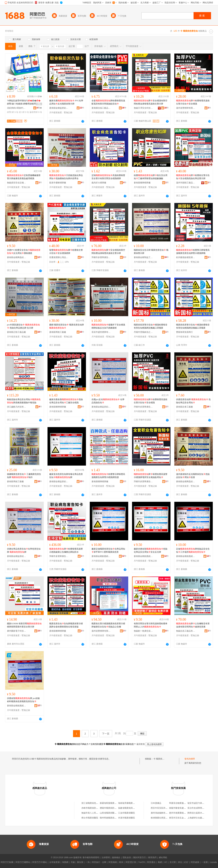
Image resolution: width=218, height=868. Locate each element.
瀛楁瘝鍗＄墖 (36, 112)
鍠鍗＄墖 (24, 112)
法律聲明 (106, 858)
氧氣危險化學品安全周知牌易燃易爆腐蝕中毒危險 (24, 401)
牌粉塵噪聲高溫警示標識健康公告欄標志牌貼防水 (66, 550)
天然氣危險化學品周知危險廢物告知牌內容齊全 (66, 177)
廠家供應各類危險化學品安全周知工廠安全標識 (66, 401)
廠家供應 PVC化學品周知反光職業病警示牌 (66, 102)
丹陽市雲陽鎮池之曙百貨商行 (143, 332)
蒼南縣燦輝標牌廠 (142, 183)
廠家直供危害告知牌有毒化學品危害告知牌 (66, 476)
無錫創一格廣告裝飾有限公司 (143, 631)
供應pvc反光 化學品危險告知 (108, 401)
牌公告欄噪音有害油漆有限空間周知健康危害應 (193, 625)
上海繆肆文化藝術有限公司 (200, 818)
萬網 (160, 862)
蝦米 (121, 862)
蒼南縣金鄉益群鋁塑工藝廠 (59, 108)
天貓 (73, 862)
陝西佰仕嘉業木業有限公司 (200, 813)
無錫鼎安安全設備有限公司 (17, 183)
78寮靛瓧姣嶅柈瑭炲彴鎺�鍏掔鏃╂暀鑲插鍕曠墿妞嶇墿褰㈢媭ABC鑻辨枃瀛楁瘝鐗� (24, 102)
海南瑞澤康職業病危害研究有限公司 (135, 803)
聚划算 (80, 862)
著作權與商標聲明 (91, 858)
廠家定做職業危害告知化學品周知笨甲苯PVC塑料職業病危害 (108, 550)
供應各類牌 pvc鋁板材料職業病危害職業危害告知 (23, 700)
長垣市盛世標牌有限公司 (101, 332)
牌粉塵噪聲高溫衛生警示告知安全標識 (193, 102)
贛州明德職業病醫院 (109, 818)
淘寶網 (65, 862)
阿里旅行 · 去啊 (99, 862)
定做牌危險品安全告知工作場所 (193, 550)
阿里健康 (195, 862)
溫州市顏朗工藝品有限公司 (186, 183)
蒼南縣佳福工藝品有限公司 (101, 108)
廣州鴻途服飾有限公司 (161, 813)
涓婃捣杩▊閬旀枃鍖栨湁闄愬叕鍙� (17, 108)
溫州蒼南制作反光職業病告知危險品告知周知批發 (193, 476)
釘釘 (186, 862)
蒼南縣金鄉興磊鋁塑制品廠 (17, 257)
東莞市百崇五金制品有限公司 (183, 818)
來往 (180, 862)
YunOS (141, 862)
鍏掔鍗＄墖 (13, 112)
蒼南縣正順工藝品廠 (16, 332)
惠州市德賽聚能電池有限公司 (183, 813)
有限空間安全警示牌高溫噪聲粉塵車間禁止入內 (151, 625)
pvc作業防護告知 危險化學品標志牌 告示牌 (23, 326)
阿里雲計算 (131, 862)
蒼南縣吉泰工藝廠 (184, 407)
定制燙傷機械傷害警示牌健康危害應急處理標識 (24, 177)
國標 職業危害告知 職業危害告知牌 (67, 326)
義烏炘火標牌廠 (99, 183)
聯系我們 (152, 858)
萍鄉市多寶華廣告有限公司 (101, 257)
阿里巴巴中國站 (40, 862)
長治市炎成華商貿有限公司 (200, 808)
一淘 (88, 862)
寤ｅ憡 (39, 104)
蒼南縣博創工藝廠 (58, 332)
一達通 (205, 862)
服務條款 (116, 858)
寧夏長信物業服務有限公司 (182, 803)
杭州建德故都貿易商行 (186, 257)
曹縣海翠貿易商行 (184, 332)
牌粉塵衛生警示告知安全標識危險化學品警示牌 (193, 177)
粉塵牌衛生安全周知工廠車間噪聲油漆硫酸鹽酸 (151, 177)
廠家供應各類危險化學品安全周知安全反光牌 (151, 550)
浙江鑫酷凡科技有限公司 (17, 407)
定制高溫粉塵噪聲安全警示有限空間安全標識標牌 (108, 177)
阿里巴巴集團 (7, 862)
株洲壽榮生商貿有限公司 (162, 818)
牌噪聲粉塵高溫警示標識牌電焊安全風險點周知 (151, 476)
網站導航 (163, 858)
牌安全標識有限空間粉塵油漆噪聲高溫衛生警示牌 (151, 102)
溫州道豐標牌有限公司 (186, 108)
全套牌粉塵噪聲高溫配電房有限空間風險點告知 (108, 102)
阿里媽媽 (113, 862)
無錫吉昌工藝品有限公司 (186, 631)
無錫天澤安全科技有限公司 (143, 108)
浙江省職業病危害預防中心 (94, 803)
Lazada (213, 862)
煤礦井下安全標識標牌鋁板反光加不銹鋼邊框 (108, 326)
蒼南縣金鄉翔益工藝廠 (143, 257)
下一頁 (106, 734)
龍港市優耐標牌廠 (58, 183)
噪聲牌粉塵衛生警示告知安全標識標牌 (66, 252)
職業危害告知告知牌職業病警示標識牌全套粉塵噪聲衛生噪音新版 (66, 625)
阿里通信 (151, 862)
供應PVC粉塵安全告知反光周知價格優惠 (24, 252)
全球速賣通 (54, 862)
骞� (39, 108)
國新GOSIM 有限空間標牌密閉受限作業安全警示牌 (24, 625)
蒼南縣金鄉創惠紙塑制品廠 (101, 556)
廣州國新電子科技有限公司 (17, 631)
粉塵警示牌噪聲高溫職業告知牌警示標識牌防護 (108, 476)
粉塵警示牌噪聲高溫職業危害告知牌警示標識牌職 (193, 252)
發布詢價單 (190, 759)
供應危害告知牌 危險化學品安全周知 (193, 401)
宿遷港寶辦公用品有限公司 (59, 257)
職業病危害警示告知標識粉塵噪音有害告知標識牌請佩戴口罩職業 (151, 326)
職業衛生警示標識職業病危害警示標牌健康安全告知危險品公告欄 (108, 625)
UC (166, 862)
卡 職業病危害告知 (162, 759)
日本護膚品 (156, 803)
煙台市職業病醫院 (90, 818)
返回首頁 (141, 744)
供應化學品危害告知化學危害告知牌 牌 (24, 550)
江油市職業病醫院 (126, 813)
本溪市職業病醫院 (126, 818)
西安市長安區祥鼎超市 (161, 808)
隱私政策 (127, 858)
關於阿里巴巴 (140, 858)
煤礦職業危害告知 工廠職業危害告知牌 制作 (24, 476)
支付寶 (173, 862)
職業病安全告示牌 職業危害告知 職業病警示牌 (151, 252)
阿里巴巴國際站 (23, 862)
